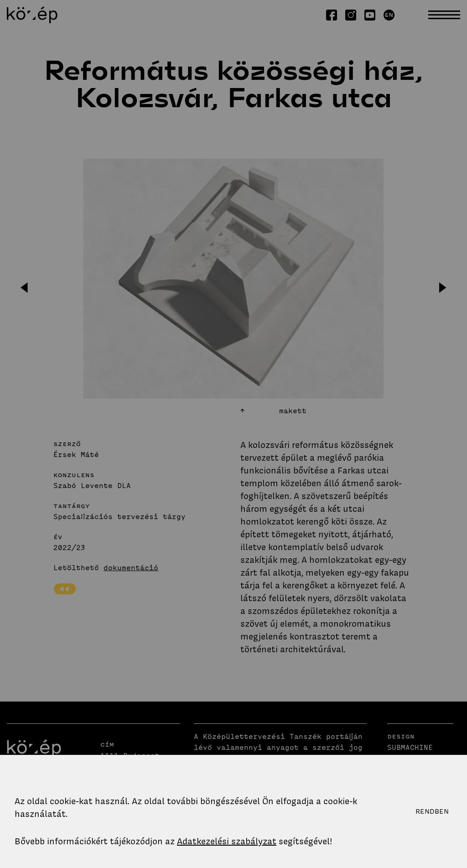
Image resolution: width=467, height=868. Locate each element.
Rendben (432, 811)
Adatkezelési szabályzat (227, 841)
